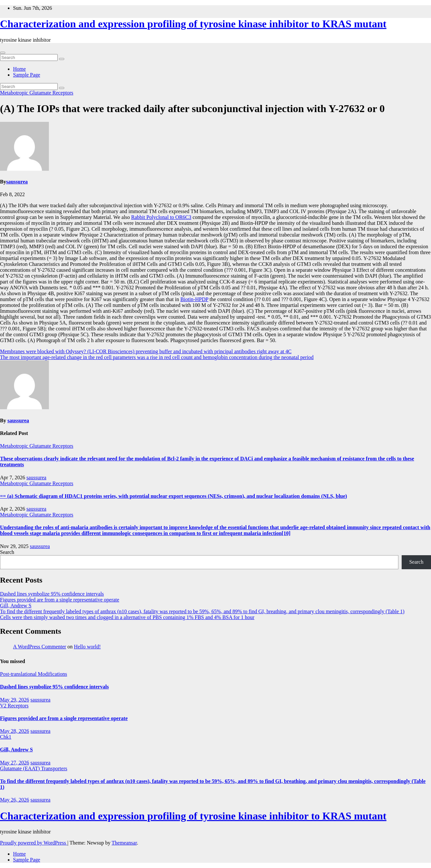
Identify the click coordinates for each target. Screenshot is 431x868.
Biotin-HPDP (194, 299)
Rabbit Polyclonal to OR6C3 (161, 217)
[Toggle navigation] (3, 53)
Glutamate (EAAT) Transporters (34, 768)
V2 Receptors (14, 706)
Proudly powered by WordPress (34, 843)
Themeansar (124, 843)
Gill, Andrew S (16, 606)
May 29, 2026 (15, 700)
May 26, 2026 (15, 800)
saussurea (17, 182)
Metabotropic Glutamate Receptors (37, 93)
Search (7, 552)
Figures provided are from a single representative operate (60, 600)
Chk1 (6, 737)
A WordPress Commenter (40, 647)
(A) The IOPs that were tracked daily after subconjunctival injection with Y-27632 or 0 (192, 108)
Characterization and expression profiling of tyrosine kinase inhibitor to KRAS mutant (193, 24)
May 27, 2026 (15, 763)
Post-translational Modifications (34, 674)
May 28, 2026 (15, 731)
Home (19, 69)
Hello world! (87, 647)
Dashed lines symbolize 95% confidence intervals (52, 594)
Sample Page (27, 75)
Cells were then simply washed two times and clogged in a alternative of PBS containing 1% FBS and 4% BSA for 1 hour (127, 617)
